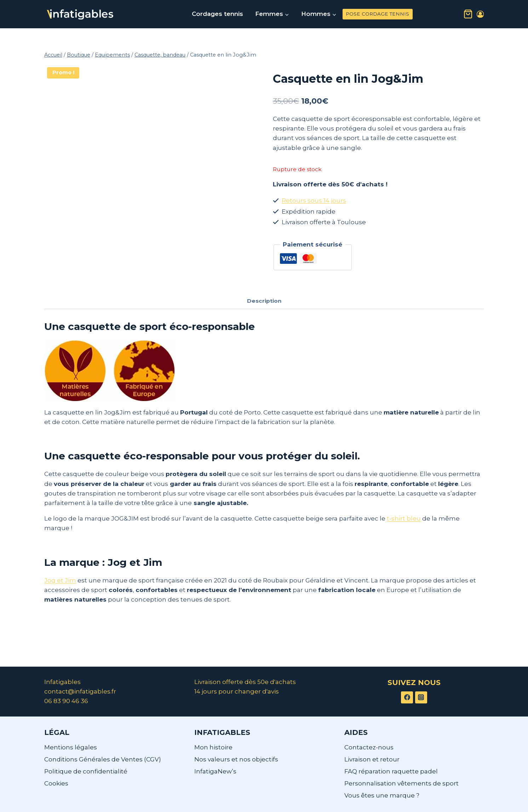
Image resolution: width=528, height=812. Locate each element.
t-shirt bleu (404, 518)
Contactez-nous (369, 747)
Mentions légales (71, 747)
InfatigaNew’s (215, 771)
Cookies (56, 783)
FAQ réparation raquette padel (391, 771)
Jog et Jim (60, 580)
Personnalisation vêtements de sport (401, 783)
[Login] (480, 14)
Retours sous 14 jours (314, 201)
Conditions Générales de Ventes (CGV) (103, 759)
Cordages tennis (217, 14)
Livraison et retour (372, 759)
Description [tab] (264, 301)
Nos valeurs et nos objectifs (236, 759)
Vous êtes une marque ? (382, 795)
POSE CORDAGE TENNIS (377, 14)
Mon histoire (213, 747)
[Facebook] (407, 697)
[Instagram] (421, 697)
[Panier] (468, 14)
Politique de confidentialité (86, 771)
